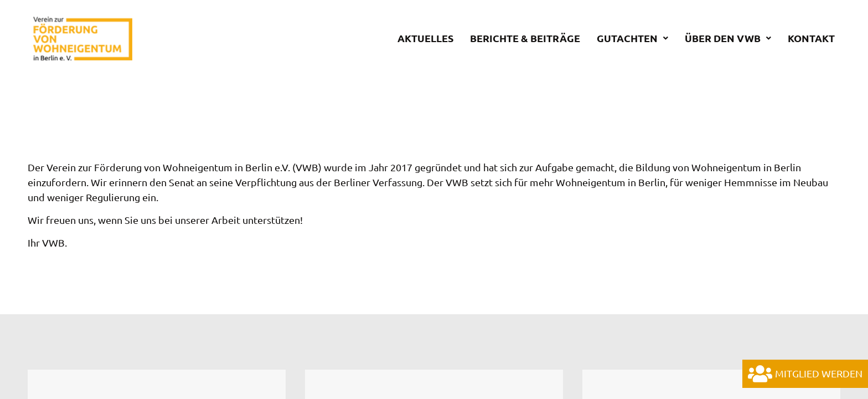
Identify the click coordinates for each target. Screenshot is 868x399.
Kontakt (811, 38)
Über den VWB (728, 38)
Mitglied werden (805, 374)
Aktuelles (425, 38)
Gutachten (632, 38)
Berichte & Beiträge (525, 38)
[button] (632, 39)
